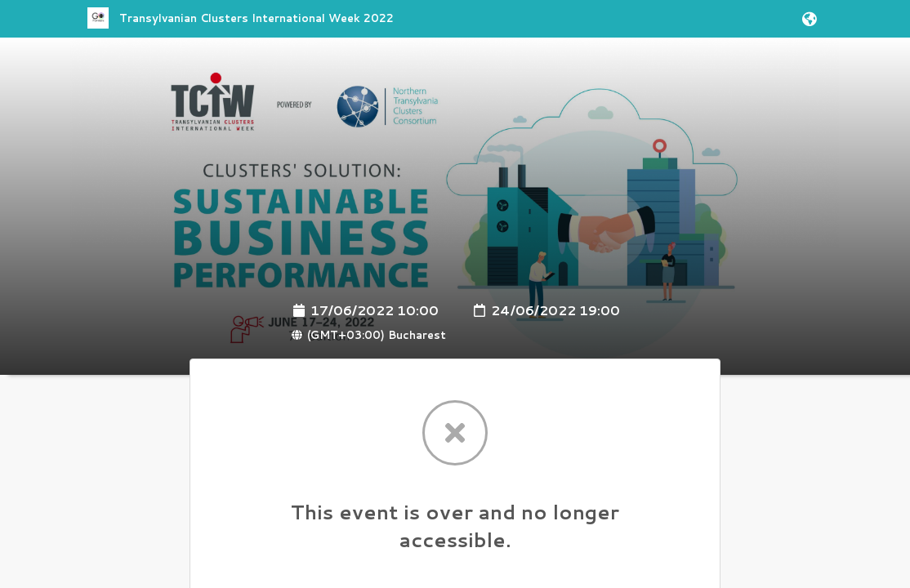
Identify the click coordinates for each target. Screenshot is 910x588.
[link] (241, 25)
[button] (807, 19)
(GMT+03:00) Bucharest (368, 335)
